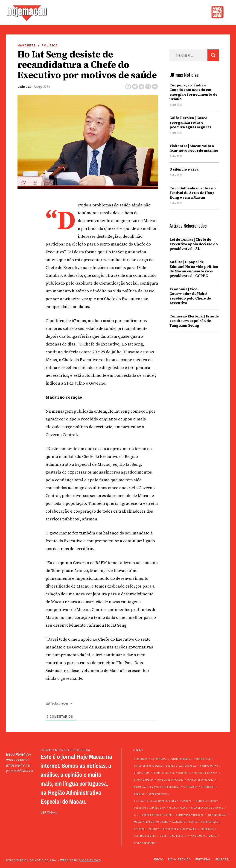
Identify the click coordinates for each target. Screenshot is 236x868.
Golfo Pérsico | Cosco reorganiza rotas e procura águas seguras (190, 123)
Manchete (27, 45)
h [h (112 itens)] (135, 815)
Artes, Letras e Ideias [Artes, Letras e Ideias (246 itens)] (148, 766)
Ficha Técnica (179, 859)
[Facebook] (128, 87)
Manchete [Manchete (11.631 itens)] (179, 822)
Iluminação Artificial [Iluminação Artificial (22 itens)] (189, 815)
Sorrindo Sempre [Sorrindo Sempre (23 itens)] (145, 836)
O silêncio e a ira (184, 169)
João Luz (24, 87)
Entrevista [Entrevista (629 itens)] (190, 787)
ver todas (49, 813)
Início (159, 859)
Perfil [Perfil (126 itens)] (193, 822)
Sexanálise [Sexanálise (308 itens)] (190, 829)
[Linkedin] (141, 87)
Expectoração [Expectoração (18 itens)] (158, 794)
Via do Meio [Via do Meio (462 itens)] (198, 836)
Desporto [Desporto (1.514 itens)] (185, 773)
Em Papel (223, 859)
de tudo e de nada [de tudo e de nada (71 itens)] (206, 773)
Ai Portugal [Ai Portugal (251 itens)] (159, 759)
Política (50, 45)
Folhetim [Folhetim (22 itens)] (140, 808)
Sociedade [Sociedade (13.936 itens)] (207, 829)
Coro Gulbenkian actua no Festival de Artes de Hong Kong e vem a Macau (193, 193)
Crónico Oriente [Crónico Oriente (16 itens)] (164, 773)
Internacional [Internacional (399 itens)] (217, 815)
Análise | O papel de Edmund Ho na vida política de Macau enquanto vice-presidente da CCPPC (194, 269)
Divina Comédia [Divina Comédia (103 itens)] (144, 780)
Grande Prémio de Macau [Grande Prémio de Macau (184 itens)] (207, 808)
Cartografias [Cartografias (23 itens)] (209, 766)
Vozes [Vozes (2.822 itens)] (213, 836)
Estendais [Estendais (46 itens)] (208, 787)
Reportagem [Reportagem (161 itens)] (171, 829)
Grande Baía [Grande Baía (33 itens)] (158, 808)
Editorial (203, 859)
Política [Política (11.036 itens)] (154, 829)
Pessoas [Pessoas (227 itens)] (140, 829)
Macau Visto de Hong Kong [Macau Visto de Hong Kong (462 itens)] (152, 822)
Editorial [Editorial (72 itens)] (140, 787)
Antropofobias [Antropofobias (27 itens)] (180, 759)
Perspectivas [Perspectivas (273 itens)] (210, 822)
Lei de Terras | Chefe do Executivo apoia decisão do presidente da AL (194, 244)
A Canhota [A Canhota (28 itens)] (141, 759)
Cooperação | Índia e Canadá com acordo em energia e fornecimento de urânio (193, 92)
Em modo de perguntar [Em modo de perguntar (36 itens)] (165, 787)
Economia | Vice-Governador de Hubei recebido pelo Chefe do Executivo (190, 296)
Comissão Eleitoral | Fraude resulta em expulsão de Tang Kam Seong (194, 321)
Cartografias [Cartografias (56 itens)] (188, 766)
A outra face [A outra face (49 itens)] (202, 759)
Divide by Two (90, 860)
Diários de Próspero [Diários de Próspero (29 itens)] (201, 780)
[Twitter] (135, 87)
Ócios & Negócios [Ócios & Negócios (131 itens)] (145, 843)
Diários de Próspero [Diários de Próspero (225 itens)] (171, 780)
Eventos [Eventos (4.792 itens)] (140, 794)
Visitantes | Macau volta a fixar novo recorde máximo (194, 148)
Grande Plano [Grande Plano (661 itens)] (178, 808)
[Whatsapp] (148, 87)
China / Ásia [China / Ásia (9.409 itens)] (142, 773)
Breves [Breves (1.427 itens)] (170, 766)
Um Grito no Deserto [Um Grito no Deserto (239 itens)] (173, 836)
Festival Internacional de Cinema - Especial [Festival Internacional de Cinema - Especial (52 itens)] (163, 801)
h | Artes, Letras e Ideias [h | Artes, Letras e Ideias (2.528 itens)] (156, 815)
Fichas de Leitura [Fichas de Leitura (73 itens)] (207, 801)
